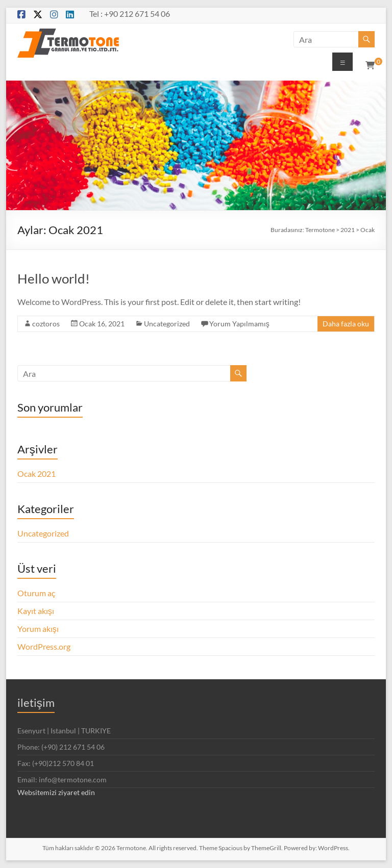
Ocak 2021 (36, 474)
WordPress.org (44, 646)
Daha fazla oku (346, 324)
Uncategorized (167, 324)
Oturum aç (36, 593)
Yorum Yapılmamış (239, 324)
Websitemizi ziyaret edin (56, 792)
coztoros (46, 324)
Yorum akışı (38, 629)
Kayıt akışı (36, 611)
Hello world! (54, 278)
